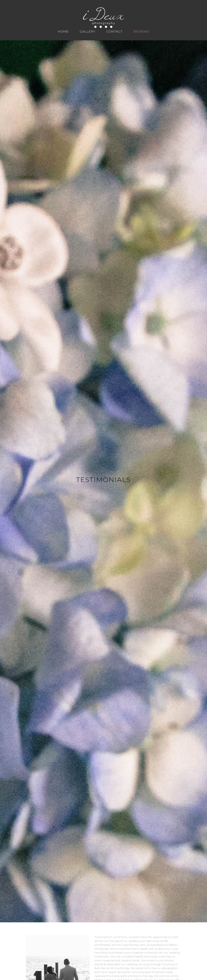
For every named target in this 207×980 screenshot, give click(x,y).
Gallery (87, 31)
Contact (114, 31)
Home (63, 31)
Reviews (141, 31)
